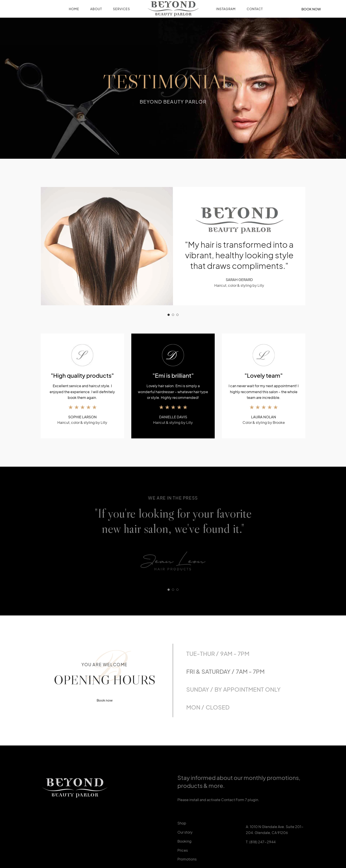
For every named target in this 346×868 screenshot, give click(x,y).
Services (121, 9)
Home (74, 9)
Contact (255, 9)
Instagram (226, 9)
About (96, 9)
